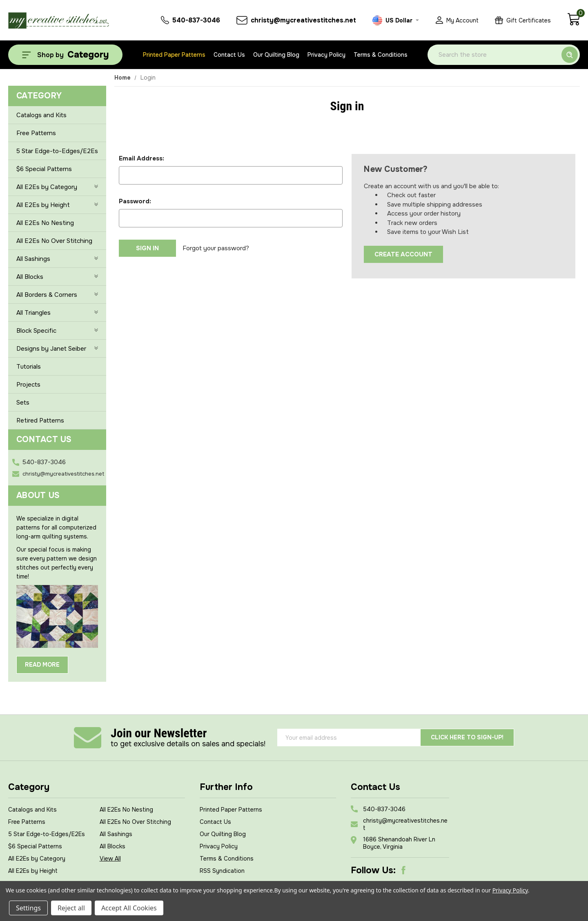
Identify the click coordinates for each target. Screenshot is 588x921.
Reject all (71, 908)
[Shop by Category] (65, 55)
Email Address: (141, 158)
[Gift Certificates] (523, 20)
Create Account (403, 254)
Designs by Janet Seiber (57, 349)
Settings (28, 908)
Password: (135, 201)
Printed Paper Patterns (174, 55)
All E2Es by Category (57, 187)
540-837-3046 (44, 462)
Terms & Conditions (381, 55)
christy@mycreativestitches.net (63, 474)
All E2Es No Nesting (45, 223)
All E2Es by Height (57, 205)
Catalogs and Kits (41, 115)
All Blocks (57, 277)
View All (110, 859)
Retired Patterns (40, 420)
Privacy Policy (326, 55)
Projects (28, 385)
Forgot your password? (216, 248)
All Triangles (57, 313)
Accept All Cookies (129, 908)
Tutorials (29, 367)
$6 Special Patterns (44, 169)
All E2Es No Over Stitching (54, 241)
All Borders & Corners (57, 295)
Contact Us (229, 55)
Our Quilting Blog (276, 55)
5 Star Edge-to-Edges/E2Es (57, 151)
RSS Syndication (222, 871)
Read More (42, 665)
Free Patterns (36, 133)
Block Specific (57, 331)
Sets (23, 403)
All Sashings (57, 259)
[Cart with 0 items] (574, 24)
